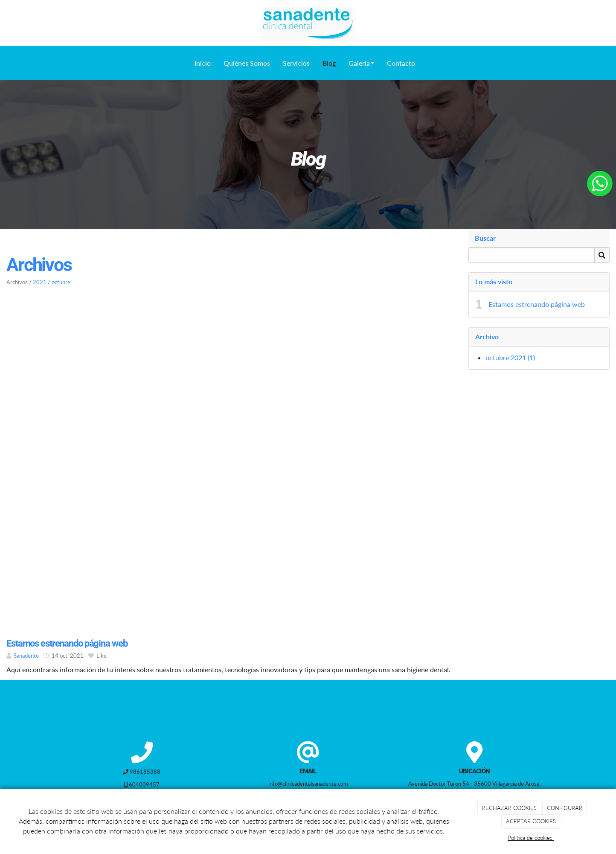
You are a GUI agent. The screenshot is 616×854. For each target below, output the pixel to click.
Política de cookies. (531, 838)
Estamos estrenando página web (537, 304)
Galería (361, 63)
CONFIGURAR (565, 808)
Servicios (296, 63)
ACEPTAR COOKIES (531, 821)
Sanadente (26, 656)
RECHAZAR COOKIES (509, 808)
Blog (329, 63)
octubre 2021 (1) (510, 357)
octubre (61, 282)
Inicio (203, 63)
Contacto (401, 63)
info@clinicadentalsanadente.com (308, 784)
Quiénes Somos (247, 63)
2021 (40, 282)
